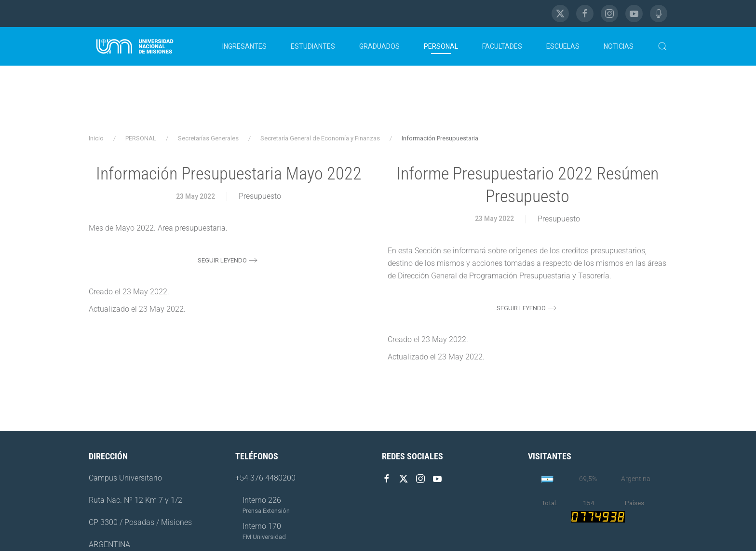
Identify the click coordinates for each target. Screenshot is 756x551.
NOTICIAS (619, 46)
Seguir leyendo (222, 260)
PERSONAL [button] (441, 46)
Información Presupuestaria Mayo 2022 (229, 174)
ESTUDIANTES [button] (313, 46)
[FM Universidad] (659, 14)
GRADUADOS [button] (379, 46)
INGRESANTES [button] (244, 46)
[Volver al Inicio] (135, 46)
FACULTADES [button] (502, 46)
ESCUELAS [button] (563, 46)
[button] (662, 46)
